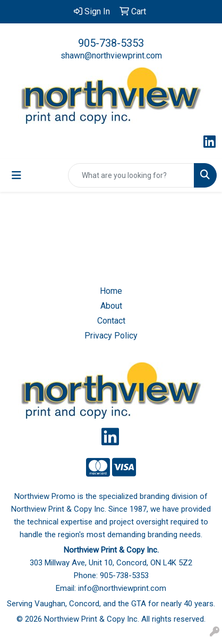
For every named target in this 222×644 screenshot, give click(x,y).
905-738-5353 (111, 43)
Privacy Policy (111, 336)
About (111, 306)
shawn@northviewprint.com (111, 56)
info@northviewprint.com (122, 588)
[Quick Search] (131, 175)
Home (111, 291)
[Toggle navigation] (16, 175)
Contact (111, 321)
